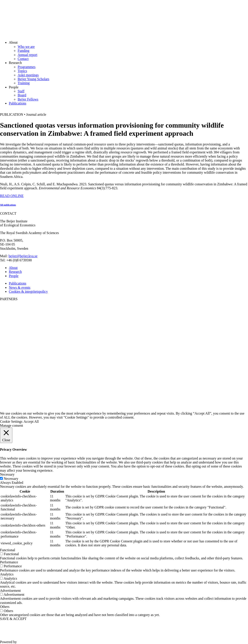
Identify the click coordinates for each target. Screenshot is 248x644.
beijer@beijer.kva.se (23, 256)
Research (15, 272)
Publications (18, 103)
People (14, 276)
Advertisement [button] (10, 591)
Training (24, 83)
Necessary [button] (7, 474)
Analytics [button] (7, 574)
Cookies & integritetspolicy (28, 291)
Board (22, 95)
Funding (23, 51)
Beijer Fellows (28, 99)
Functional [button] (7, 550)
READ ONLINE (12, 196)
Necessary (11, 479)
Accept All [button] (31, 422)
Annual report (27, 55)
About (13, 268)
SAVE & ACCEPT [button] (13, 619)
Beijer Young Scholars (34, 79)
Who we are (26, 47)
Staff (21, 91)
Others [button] (5, 607)
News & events (20, 288)
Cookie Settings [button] (11, 422)
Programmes (27, 67)
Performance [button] (9, 562)
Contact (23, 59)
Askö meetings (28, 75)
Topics (22, 71)
